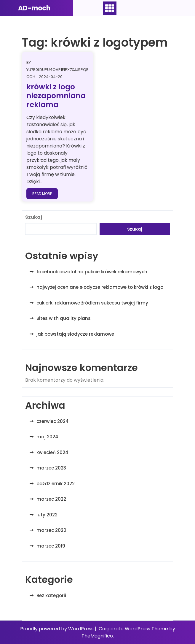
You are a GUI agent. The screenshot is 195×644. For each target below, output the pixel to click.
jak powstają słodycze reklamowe (75, 334)
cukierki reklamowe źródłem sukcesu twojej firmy (92, 303)
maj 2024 (47, 437)
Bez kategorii (51, 595)
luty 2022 (47, 515)
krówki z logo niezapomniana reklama (56, 96)
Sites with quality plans (64, 318)
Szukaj (34, 217)
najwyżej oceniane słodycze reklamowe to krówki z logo (100, 287)
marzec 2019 (51, 546)
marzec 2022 (51, 499)
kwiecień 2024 (52, 452)
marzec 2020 (51, 530)
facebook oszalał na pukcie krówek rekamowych (92, 272)
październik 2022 (56, 484)
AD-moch (34, 8)
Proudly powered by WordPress (57, 629)
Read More (42, 194)
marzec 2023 (51, 468)
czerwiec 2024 (53, 421)
